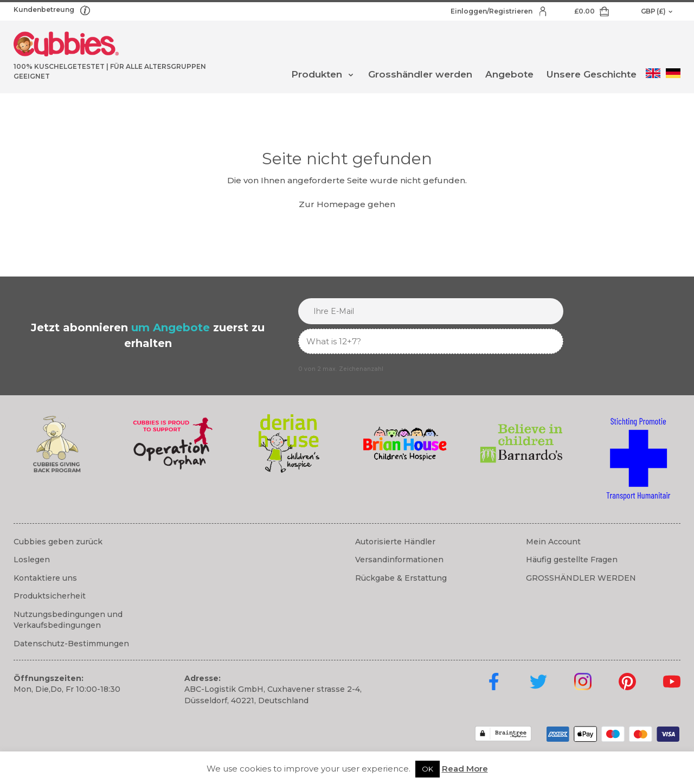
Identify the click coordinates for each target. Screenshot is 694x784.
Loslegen (32, 560)
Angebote (509, 74)
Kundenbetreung (45, 9)
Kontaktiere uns (45, 578)
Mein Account (553, 542)
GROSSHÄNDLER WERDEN (581, 578)
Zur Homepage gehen (347, 204)
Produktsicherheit (50, 596)
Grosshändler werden (420, 74)
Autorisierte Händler (395, 542)
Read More (465, 769)
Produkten (317, 74)
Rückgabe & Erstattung (401, 578)
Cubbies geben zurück (58, 542)
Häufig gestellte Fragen (572, 560)
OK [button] (428, 769)
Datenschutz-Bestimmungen (71, 644)
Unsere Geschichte (592, 74)
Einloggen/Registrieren (492, 11)
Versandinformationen (399, 560)
